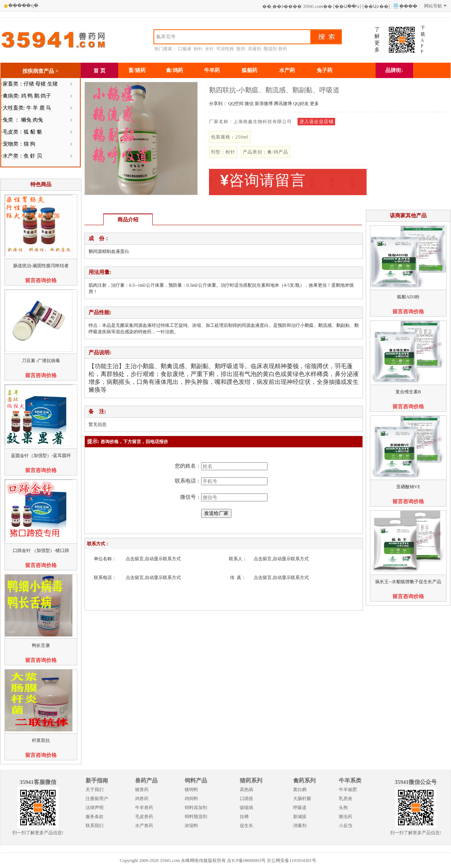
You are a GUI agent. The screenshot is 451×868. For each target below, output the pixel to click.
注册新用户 (97, 799)
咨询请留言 (263, 180)
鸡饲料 (191, 799)
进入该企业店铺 (316, 122)
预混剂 (270, 49)
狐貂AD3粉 (408, 297)
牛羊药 (212, 70)
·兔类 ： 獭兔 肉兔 (22, 120)
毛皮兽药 (144, 817)
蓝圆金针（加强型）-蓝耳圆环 (41, 456)
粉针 (198, 49)
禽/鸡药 (174, 70)
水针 (209, 49)
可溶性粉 (225, 49)
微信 (249, 104)
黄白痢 (300, 790)
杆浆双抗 (41, 740)
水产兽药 (144, 826)
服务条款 (95, 817)
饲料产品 (196, 781)
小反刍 (346, 826)
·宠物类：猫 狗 (18, 144)
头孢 (343, 808)
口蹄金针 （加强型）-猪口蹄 (41, 551)
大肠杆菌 (302, 799)
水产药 (287, 70)
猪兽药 (142, 790)
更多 (314, 104)
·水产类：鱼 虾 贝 (22, 156)
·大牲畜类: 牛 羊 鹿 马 (26, 108)
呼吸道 (300, 808)
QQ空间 (236, 104)
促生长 (247, 826)
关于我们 (95, 790)
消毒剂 (300, 826)
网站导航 (435, 6)
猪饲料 (191, 790)
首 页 (99, 71)
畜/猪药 (137, 70)
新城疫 (300, 817)
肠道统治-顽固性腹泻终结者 (41, 266)
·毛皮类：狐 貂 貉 (22, 132)
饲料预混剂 (196, 817)
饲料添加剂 (196, 808)
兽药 (283, 49)
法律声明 (95, 808)
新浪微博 (264, 104)
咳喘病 (247, 808)
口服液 (185, 49)
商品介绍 (128, 220)
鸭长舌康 (41, 645)
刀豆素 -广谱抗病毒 (41, 361)
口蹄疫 (247, 799)
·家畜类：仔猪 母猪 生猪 (29, 84)
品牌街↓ (395, 70)
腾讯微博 (283, 104)
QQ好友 (301, 104)
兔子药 (325, 70)
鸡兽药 (142, 799)
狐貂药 (250, 70)
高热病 (247, 790)
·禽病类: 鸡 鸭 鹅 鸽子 (26, 96)
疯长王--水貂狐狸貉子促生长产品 (408, 582)
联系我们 (95, 826)
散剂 (241, 49)
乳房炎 (346, 799)
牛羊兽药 (144, 808)
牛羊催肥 (348, 790)
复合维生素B (408, 392)
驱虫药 (346, 817)
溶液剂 (254, 49)
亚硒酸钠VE (408, 487)
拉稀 (244, 817)
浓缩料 (191, 826)
